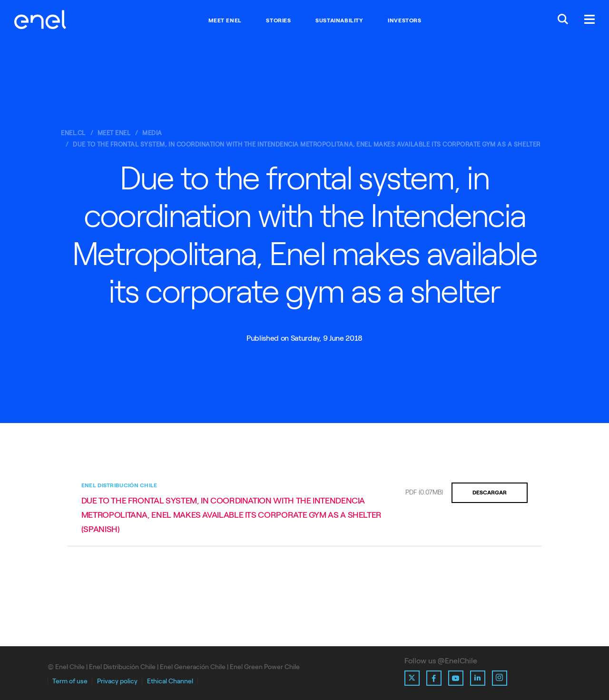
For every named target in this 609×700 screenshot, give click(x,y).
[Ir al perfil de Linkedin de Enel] (478, 678)
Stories (278, 20)
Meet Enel (225, 20)
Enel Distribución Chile (119, 485)
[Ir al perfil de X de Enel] (412, 678)
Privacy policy (117, 681)
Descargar (490, 493)
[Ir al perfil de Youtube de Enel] (456, 678)
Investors (404, 20)
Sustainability (339, 20)
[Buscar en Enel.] (563, 20)
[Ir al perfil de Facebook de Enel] (434, 678)
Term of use (70, 681)
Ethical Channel (170, 681)
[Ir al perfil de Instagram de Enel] (500, 678)
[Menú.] (589, 20)
